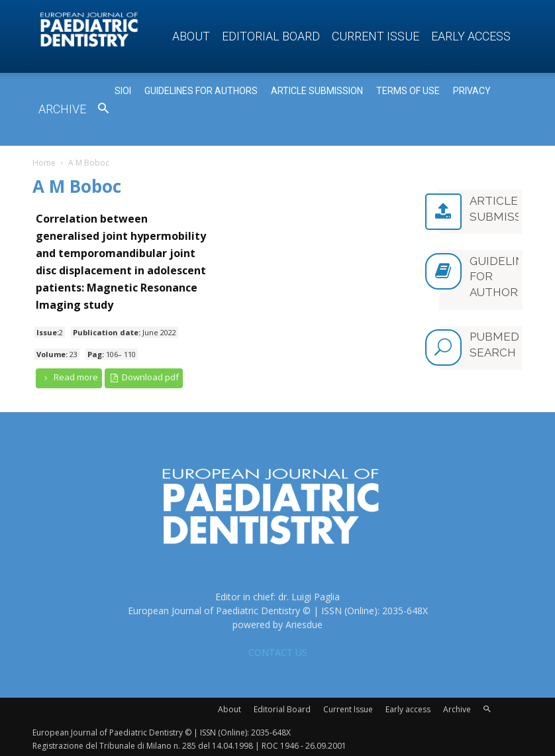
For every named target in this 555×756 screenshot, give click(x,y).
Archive (62, 109)
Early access (471, 36)
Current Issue (376, 36)
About (191, 36)
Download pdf (144, 377)
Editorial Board (271, 36)
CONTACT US (278, 650)
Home (44, 163)
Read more (69, 377)
